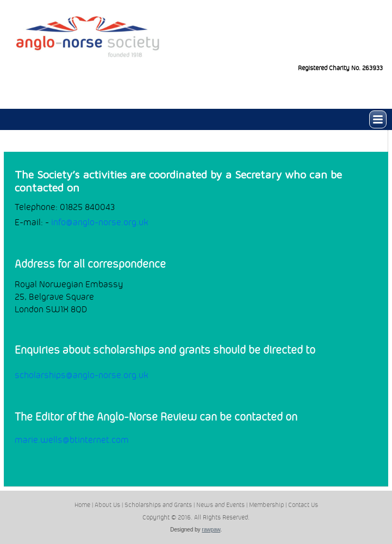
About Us (107, 505)
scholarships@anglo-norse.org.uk (82, 375)
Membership (266, 505)
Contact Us (303, 505)
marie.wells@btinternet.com (72, 440)
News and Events (220, 505)
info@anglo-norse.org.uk (100, 222)
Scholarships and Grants (158, 505)
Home (82, 505)
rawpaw (211, 530)
